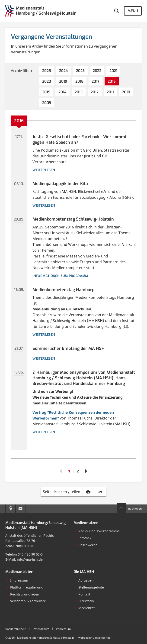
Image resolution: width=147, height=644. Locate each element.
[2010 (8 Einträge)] (126, 92)
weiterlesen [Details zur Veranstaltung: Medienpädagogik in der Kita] (44, 206)
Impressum (17, 580)
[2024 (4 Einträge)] (64, 70)
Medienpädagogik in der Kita (60, 184)
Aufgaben (84, 580)
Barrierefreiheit (15, 629)
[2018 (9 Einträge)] (79, 81)
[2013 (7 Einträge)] (79, 92)
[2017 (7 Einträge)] (96, 81)
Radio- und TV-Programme (97, 531)
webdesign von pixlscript (94, 638)
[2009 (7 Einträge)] (47, 102)
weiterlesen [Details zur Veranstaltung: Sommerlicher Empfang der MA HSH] (44, 359)
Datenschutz (41, 629)
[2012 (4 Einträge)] (95, 92)
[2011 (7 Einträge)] (110, 92)
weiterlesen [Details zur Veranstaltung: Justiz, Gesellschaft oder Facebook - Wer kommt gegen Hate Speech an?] (44, 170)
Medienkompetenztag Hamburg (63, 290)
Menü (133, 11)
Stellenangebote (89, 587)
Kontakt (82, 594)
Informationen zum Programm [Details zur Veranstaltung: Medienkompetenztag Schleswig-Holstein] (60, 276)
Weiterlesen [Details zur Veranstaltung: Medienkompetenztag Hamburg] (44, 335)
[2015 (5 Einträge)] (46, 92)
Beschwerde (86, 545)
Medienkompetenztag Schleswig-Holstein (73, 219)
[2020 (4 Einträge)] (47, 81)
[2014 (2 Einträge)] (62, 92)
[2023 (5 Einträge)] (80, 70)
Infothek (83, 538)
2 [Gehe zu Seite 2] (78, 471)
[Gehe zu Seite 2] (86, 471)
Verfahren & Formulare (26, 601)
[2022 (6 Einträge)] (97, 70)
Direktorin (84, 601)
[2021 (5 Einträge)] (113, 70)
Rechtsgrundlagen (22, 594)
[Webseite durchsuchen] (117, 11)
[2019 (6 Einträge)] (63, 81)
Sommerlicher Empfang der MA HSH (69, 348)
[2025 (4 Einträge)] (47, 70)
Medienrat (84, 608)
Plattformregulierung (25, 587)
